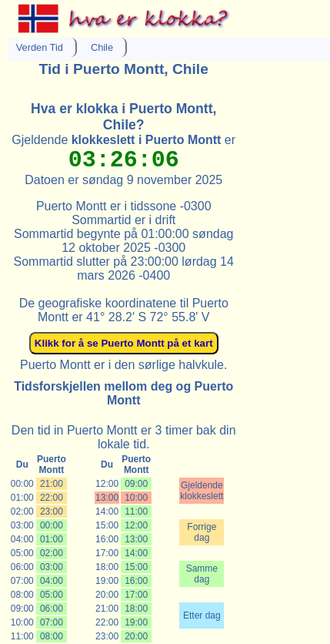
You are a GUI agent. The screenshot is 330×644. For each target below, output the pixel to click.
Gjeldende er (123, 140)
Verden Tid (40, 47)
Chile (102, 47)
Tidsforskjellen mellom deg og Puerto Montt (123, 393)
